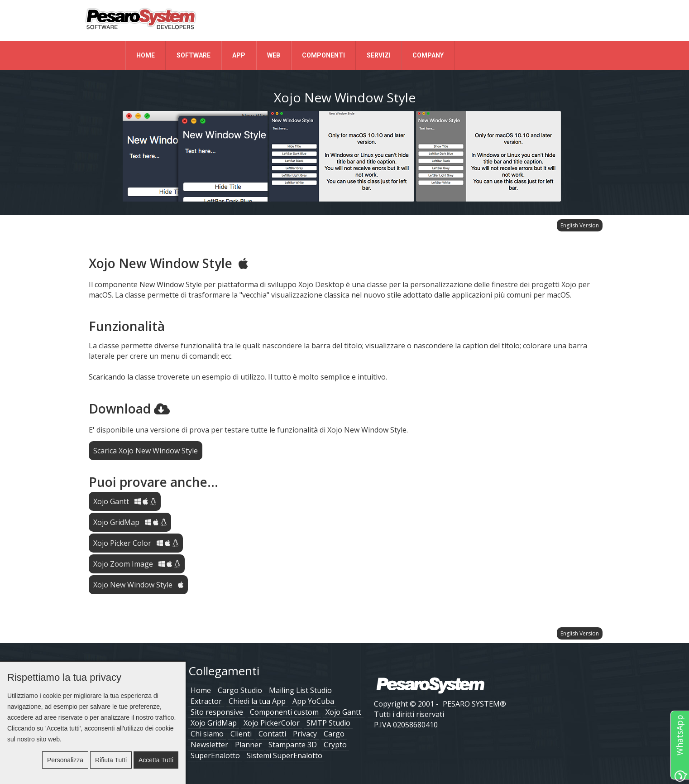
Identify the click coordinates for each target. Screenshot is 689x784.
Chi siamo (207, 734)
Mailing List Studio (300, 690)
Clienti (241, 734)
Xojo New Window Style (138, 585)
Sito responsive (217, 712)
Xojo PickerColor (272, 723)
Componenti (323, 55)
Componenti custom (284, 712)
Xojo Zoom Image (137, 564)
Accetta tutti (156, 760)
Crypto (335, 745)
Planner (248, 745)
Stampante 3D (293, 745)
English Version (580, 225)
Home (146, 55)
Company (428, 55)
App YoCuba (313, 701)
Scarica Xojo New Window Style (146, 451)
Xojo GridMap (130, 522)
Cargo (334, 734)
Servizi (379, 55)
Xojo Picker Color (136, 543)
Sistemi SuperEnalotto (285, 755)
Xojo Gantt (125, 501)
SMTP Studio (328, 723)
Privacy (305, 734)
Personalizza (65, 760)
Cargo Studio (240, 690)
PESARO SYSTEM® (474, 704)
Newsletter (209, 745)
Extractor (206, 701)
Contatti (272, 734)
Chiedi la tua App (257, 701)
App (239, 55)
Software (194, 55)
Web (274, 55)
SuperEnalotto (215, 755)
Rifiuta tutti (111, 760)
